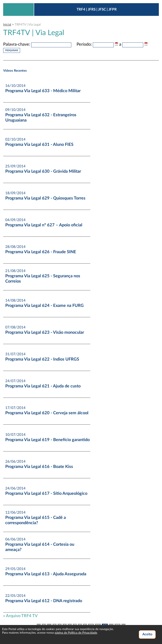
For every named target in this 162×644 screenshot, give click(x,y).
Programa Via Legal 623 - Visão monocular (45, 332)
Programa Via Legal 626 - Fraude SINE (41, 252)
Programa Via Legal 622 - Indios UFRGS (42, 359)
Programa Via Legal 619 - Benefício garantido (47, 440)
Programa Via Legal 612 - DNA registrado (44, 601)
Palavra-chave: (17, 44)
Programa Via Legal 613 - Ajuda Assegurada (46, 574)
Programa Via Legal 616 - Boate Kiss (39, 467)
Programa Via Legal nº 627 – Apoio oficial (44, 225)
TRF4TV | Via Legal (28, 25)
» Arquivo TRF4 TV (20, 616)
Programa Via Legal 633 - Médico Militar (43, 91)
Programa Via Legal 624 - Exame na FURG (45, 306)
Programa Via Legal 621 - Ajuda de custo (43, 386)
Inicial (7, 25)
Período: (84, 44)
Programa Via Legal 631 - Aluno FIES (39, 145)
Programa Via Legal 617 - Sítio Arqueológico (46, 494)
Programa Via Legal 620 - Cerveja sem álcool (47, 413)
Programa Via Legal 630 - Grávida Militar (43, 171)
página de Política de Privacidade (76, 633)
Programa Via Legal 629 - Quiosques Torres (45, 198)
